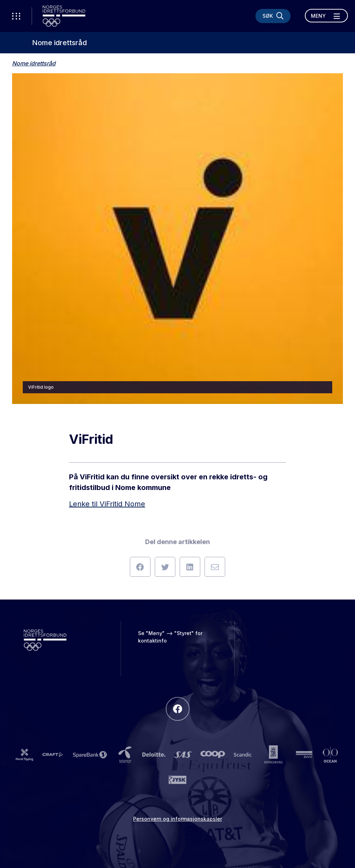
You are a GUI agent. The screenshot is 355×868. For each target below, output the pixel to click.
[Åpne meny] (326, 16)
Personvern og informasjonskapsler (177, 819)
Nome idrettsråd (59, 43)
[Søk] (273, 16)
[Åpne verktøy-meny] (16, 16)
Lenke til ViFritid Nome (107, 504)
